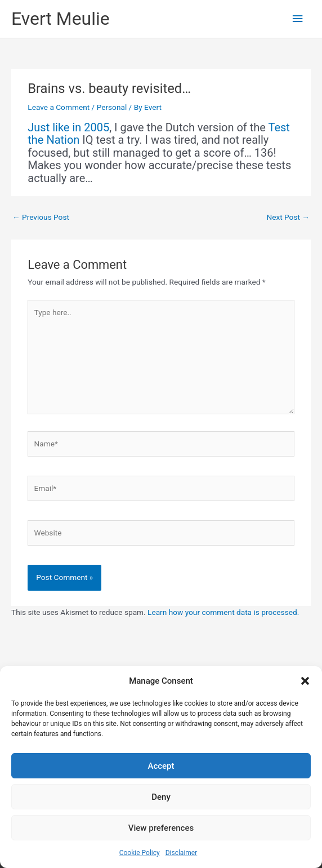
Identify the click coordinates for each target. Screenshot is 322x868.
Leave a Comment (59, 107)
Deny (161, 797)
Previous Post (41, 217)
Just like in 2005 (68, 127)
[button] (305, 681)
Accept (161, 766)
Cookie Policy (140, 853)
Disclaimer (182, 853)
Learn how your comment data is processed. (223, 612)
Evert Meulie (61, 19)
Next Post (288, 217)
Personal (112, 107)
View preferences (161, 828)
